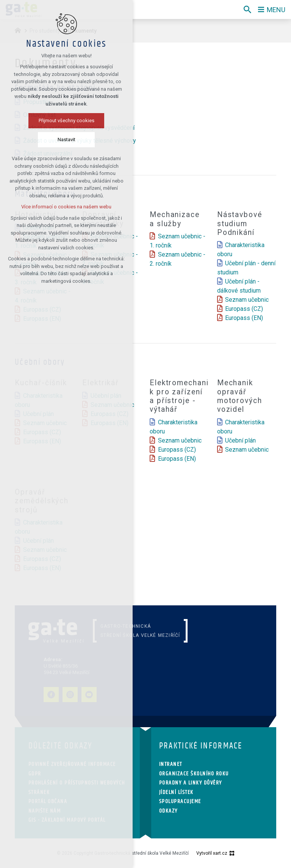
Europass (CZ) (244, 309)
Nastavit (66, 139)
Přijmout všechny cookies (66, 121)
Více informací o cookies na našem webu (66, 207)
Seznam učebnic (247, 300)
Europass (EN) (244, 318)
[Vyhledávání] (247, 9)
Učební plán (240, 440)
